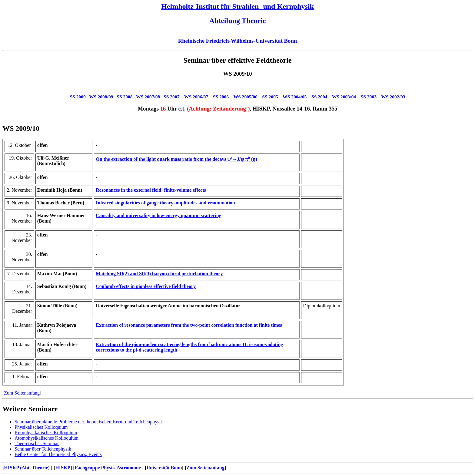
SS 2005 (270, 97)
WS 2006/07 (196, 97)
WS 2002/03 (393, 97)
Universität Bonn (164, 468)
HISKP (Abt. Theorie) (27, 468)
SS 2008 (125, 97)
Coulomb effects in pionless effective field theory (146, 286)
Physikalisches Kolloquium (41, 427)
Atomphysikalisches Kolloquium (47, 438)
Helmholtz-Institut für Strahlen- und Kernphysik (237, 6)
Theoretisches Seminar (37, 443)
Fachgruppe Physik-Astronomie (108, 468)
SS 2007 (171, 97)
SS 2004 (319, 97)
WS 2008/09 (101, 97)
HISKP (63, 468)
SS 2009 (78, 97)
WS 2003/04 (344, 97)
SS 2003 (369, 97)
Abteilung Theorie (238, 21)
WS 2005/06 (245, 97)
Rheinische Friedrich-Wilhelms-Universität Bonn (237, 41)
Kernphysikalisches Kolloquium (46, 433)
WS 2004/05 (295, 97)
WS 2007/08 (148, 97)
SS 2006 (221, 97)
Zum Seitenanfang (22, 393)
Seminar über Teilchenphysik (43, 449)
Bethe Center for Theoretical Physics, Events (58, 454)
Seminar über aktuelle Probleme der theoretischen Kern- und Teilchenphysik (89, 422)
